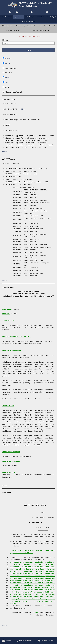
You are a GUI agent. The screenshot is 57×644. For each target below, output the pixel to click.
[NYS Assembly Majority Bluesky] (40, 13)
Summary (8, 59)
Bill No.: (5, 40)
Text (7, 83)
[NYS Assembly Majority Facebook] (17, 13)
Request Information (35, 634)
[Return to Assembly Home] (28, 5)
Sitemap (7, 634)
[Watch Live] (10, 13)
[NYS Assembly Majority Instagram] (32, 13)
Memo (8, 78)
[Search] (47, 13)
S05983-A (21, 110)
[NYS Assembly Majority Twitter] (25, 13)
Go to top (5, 152)
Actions (8, 64)
